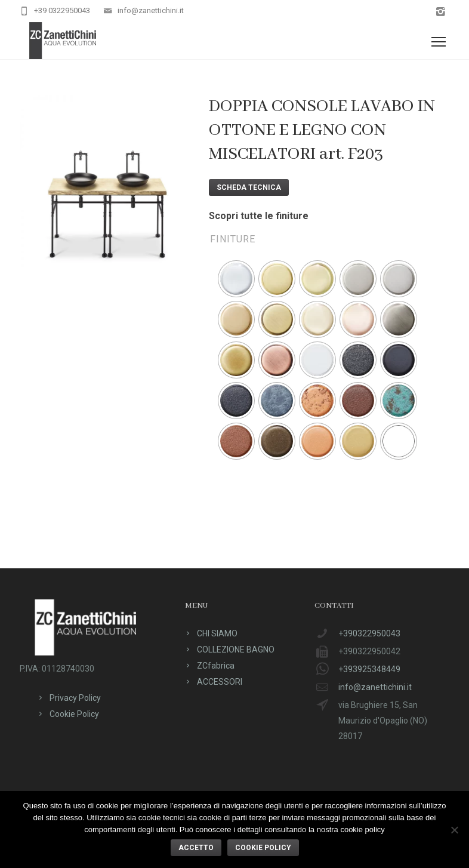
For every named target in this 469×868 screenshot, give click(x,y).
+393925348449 (369, 669)
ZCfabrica (216, 666)
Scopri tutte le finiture (259, 216)
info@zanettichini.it (151, 10)
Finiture (233, 239)
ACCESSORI (220, 682)
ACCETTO (196, 848)
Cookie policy (263, 848)
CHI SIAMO (217, 633)
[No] (454, 830)
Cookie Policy (74, 714)
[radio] (236, 279)
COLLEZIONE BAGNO (236, 650)
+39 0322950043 (62, 10)
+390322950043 (369, 633)
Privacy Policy (75, 698)
